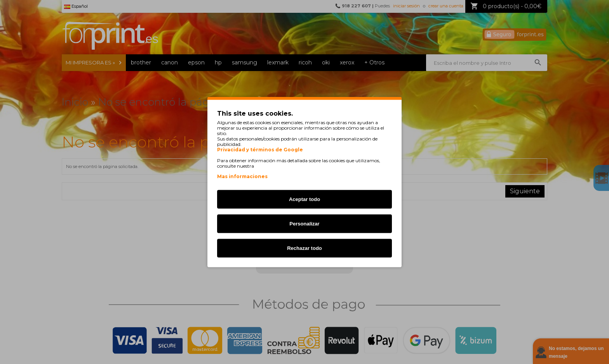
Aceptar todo (304, 199)
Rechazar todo (304, 248)
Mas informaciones (242, 176)
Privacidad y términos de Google (260, 150)
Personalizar (304, 224)
